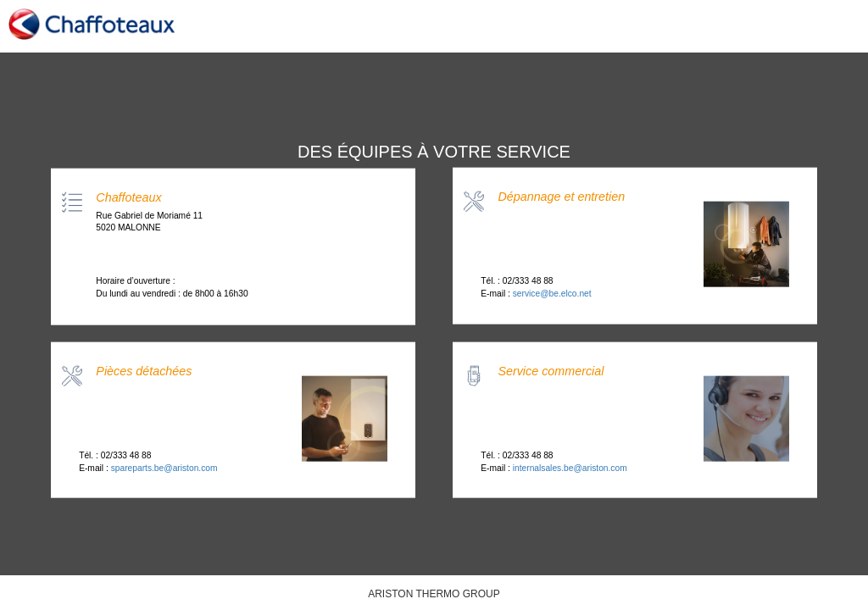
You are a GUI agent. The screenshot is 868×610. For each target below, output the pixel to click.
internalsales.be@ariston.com (570, 467)
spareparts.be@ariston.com (164, 467)
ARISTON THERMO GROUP (434, 594)
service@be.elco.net (552, 293)
